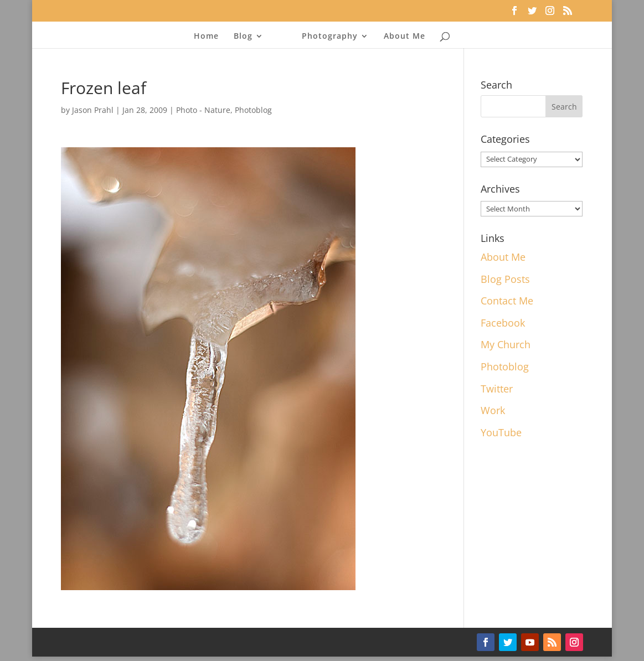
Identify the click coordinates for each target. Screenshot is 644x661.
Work (493, 410)
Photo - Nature (203, 110)
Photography (330, 37)
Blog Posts (505, 279)
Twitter (497, 389)
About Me (405, 37)
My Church (506, 344)
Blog (243, 37)
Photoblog (253, 110)
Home (206, 37)
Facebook (503, 323)
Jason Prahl (93, 110)
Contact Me (507, 301)
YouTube (501, 432)
